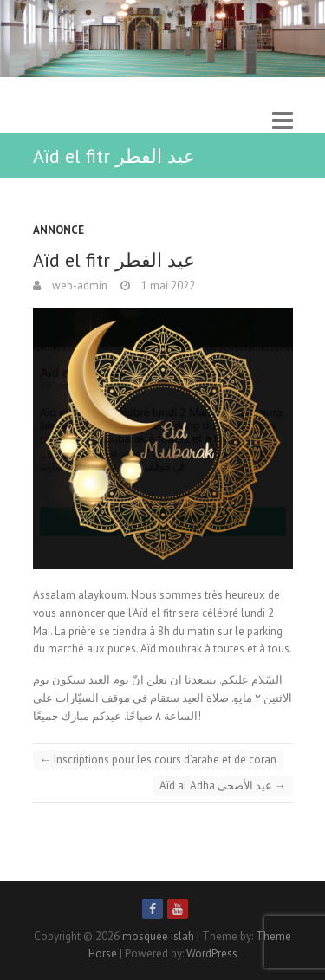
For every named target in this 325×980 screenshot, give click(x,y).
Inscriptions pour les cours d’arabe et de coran (158, 759)
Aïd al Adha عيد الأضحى (223, 785)
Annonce (58, 230)
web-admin (78, 286)
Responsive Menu (283, 120)
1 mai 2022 (167, 286)
